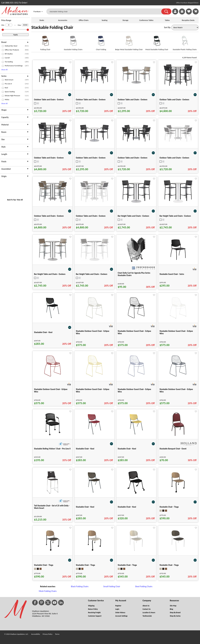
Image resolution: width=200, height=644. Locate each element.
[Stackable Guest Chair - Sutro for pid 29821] (178, 261)
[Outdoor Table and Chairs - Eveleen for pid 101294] (94, 142)
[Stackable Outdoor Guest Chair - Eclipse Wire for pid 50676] (178, 319)
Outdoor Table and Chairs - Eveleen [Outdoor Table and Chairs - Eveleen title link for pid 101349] (132, 158)
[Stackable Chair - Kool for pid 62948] (136, 436)
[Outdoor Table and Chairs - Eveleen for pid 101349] (136, 141)
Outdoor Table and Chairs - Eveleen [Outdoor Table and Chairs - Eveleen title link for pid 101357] (49, 216)
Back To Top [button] (12, 200)
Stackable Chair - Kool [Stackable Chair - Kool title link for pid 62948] (127, 449)
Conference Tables (146, 20)
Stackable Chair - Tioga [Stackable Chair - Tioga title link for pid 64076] (44, 565)
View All (20, 200)
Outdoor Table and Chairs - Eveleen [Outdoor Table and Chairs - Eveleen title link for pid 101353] (49, 158)
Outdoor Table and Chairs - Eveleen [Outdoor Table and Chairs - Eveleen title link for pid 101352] (174, 100)
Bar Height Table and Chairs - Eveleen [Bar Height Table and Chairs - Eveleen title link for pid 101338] (92, 274)
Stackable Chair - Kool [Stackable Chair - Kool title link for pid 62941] (43, 332)
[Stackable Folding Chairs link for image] (73, 42)
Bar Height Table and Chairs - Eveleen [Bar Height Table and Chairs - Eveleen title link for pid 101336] (175, 216)
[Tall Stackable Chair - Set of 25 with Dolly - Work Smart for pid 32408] (53, 494)
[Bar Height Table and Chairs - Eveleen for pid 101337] (53, 261)
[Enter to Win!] (182, 14)
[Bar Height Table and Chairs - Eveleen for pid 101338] (94, 261)
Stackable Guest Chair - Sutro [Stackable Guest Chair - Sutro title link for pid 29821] (172, 274)
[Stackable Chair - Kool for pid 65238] (94, 494)
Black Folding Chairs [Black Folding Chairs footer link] (80, 586)
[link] (196, 11)
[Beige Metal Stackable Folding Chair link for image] (129, 42)
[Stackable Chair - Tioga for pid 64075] (94, 552)
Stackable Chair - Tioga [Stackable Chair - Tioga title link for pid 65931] (127, 565)
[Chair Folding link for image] (101, 42)
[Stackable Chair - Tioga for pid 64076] (53, 552)
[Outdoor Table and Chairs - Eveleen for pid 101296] (136, 84)
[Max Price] (25, 25)
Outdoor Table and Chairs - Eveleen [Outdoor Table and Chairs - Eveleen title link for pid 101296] (132, 100)
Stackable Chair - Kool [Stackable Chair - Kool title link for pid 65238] (85, 507)
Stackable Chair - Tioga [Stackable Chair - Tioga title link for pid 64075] (85, 565)
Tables (167, 20)
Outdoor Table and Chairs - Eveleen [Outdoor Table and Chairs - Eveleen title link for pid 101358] (91, 216)
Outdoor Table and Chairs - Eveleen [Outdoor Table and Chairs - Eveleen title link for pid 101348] (91, 100)
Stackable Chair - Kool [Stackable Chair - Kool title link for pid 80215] (127, 507)
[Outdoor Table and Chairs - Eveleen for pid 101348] (94, 83)
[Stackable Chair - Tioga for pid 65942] (178, 552)
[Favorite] (70, 62)
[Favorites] (189, 14)
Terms (57, 634)
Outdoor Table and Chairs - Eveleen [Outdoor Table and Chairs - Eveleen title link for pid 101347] (49, 100)
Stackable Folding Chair (52, 27)
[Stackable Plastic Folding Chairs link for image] (185, 42)
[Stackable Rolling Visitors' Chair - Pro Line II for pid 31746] (53, 436)
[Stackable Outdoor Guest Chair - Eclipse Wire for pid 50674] (136, 319)
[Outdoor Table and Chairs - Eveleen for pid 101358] (94, 202)
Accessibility (36, 634)
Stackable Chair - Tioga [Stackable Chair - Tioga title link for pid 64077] (169, 507)
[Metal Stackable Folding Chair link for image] (157, 42)
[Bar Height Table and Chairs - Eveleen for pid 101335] (136, 203)
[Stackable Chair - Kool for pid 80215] (136, 494)
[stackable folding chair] (106, 11)
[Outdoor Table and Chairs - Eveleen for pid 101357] (53, 202)
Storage (125, 20)
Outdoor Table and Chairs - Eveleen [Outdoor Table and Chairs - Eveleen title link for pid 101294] (91, 158)
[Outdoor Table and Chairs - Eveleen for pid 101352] (178, 86)
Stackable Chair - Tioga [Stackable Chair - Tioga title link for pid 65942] (169, 565)
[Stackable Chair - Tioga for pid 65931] (136, 552)
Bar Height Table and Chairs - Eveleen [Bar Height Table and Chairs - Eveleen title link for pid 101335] (133, 216)
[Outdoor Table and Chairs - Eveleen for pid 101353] (53, 144)
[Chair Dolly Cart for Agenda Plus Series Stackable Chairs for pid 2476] (136, 261)
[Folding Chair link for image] (45, 42)
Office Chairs (84, 20)
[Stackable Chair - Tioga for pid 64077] (178, 494)
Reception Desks (188, 20)
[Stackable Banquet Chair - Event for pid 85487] (178, 436)
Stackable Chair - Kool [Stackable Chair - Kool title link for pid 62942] (85, 449)
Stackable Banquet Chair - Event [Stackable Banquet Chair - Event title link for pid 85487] (173, 449)
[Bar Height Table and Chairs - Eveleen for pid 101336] (178, 203)
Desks (42, 20)
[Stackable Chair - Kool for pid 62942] (94, 436)
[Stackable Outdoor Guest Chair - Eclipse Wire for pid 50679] (136, 378)
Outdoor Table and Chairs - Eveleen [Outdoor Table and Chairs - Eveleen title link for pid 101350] (174, 158)
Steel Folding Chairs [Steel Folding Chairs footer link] (144, 586)
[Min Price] (9, 25)
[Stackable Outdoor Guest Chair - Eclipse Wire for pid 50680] (94, 319)
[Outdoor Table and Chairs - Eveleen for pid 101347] (53, 83)
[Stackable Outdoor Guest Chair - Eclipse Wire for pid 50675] (178, 378)
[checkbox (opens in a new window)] (3, 46)
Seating (104, 20)
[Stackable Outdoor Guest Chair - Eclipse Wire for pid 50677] (53, 378)
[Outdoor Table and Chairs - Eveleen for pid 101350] (178, 142)
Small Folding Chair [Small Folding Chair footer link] (112, 586)
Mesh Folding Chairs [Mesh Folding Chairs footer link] (48, 591)
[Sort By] (185, 27)
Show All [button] (4, 70)
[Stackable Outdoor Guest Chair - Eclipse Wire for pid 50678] (94, 378)
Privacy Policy (47, 634)
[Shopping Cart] (196, 11)
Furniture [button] (38, 12)
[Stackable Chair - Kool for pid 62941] (53, 319)
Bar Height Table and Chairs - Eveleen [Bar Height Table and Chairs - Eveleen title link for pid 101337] (50, 274)
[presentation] (15, 43)
